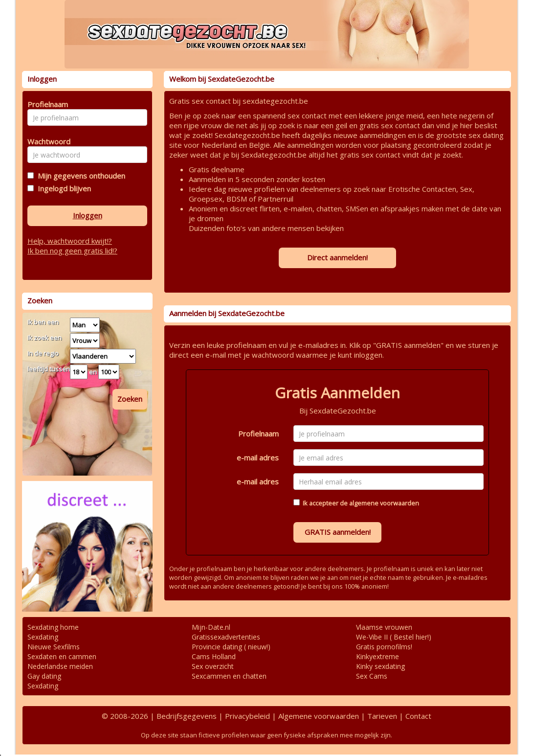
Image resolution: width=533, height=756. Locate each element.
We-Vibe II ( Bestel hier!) (394, 637)
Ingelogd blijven (62, 188)
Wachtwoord (46, 141)
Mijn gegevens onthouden (79, 176)
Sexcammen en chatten (229, 676)
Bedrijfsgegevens (187, 716)
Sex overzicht (213, 666)
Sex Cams (372, 676)
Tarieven (382, 716)
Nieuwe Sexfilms (54, 647)
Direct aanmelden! (337, 257)
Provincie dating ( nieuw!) (231, 647)
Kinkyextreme (378, 656)
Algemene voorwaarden (319, 716)
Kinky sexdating (380, 666)
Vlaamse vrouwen (384, 627)
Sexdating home (53, 627)
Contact (418, 716)
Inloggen (88, 215)
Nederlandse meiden (60, 666)
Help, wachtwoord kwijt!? (70, 241)
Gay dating (44, 676)
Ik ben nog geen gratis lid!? (72, 251)
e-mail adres (258, 458)
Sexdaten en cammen (62, 656)
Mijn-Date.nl (211, 627)
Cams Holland (214, 656)
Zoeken (130, 399)
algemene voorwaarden (384, 503)
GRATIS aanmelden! (338, 532)
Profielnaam (258, 434)
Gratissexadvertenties (226, 637)
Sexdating (43, 637)
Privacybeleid (247, 716)
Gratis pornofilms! (384, 647)
